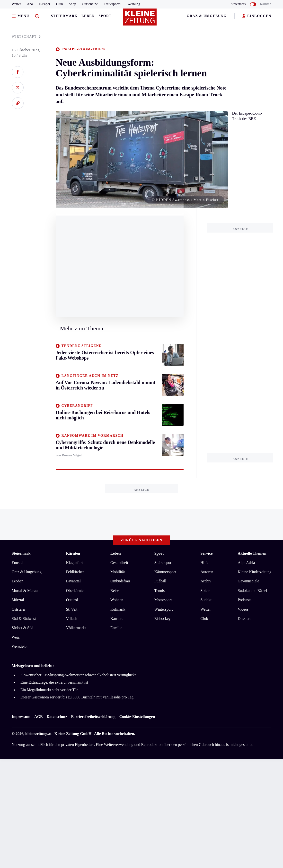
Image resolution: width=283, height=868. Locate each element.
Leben (88, 16)
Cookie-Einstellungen (137, 717)
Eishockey (163, 619)
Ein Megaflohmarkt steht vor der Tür (49, 690)
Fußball (160, 581)
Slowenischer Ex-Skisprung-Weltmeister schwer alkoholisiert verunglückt (78, 675)
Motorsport (163, 600)
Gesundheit (119, 563)
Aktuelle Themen (252, 553)
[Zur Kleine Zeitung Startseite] (140, 19)
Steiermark (64, 16)
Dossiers (244, 619)
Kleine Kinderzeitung (255, 572)
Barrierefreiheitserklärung (93, 717)
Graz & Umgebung (207, 16)
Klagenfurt (74, 563)
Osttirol (72, 600)
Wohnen (117, 600)
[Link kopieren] (18, 103)
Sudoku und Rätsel (252, 591)
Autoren (207, 572)
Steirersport (164, 563)
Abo (30, 4)
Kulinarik (118, 609)
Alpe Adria (246, 563)
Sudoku (207, 600)
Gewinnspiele (248, 581)
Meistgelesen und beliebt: (33, 666)
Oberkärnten (76, 591)
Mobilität (118, 572)
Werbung (134, 4)
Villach (71, 619)
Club (60, 4)
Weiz (16, 637)
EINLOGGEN (257, 16)
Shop (72, 4)
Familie (116, 628)
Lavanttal (73, 581)
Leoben (18, 581)
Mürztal (18, 600)
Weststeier (20, 646)
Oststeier (19, 609)
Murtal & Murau (25, 591)
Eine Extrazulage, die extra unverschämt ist (54, 682)
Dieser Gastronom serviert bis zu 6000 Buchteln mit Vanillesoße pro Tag (77, 697)
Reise (115, 591)
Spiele (205, 591)
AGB (39, 717)
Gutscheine (90, 4)
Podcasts (245, 600)
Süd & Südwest (24, 619)
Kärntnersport (165, 572)
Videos (243, 609)
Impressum (21, 717)
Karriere (117, 619)
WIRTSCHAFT (26, 37)
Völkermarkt (76, 628)
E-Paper (45, 4)
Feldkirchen (75, 572)
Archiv (206, 581)
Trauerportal (113, 4)
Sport (105, 16)
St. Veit (72, 609)
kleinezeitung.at (38, 734)
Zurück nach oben (142, 540)
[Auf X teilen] (18, 88)
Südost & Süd (22, 628)
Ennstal (18, 563)
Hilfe (205, 563)
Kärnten (266, 4)
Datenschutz (57, 717)
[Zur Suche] (37, 16)
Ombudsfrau (120, 581)
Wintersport (164, 609)
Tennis (159, 591)
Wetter (16, 4)
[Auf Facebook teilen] (18, 72)
